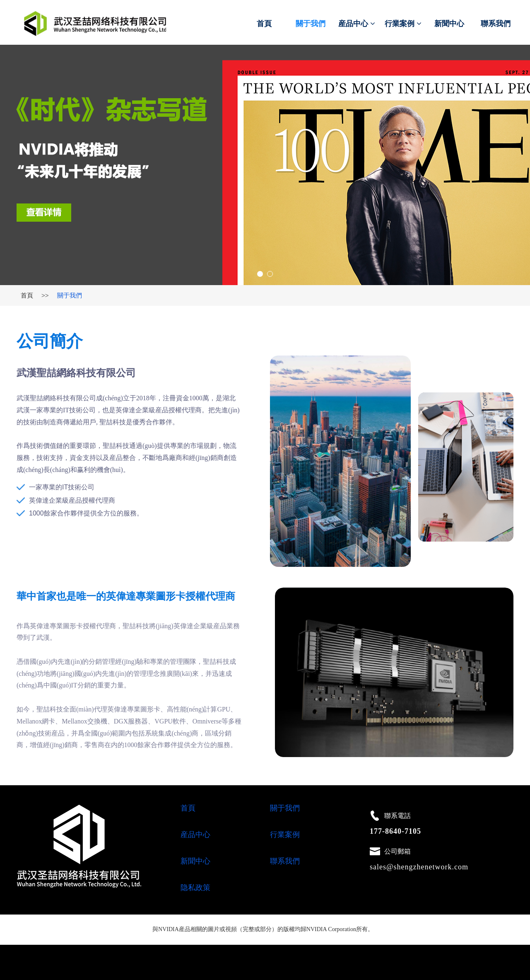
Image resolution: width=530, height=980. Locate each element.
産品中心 (357, 24)
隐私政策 (195, 888)
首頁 (264, 24)
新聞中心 (449, 24)
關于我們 (311, 24)
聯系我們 (496, 24)
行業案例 (403, 24)
